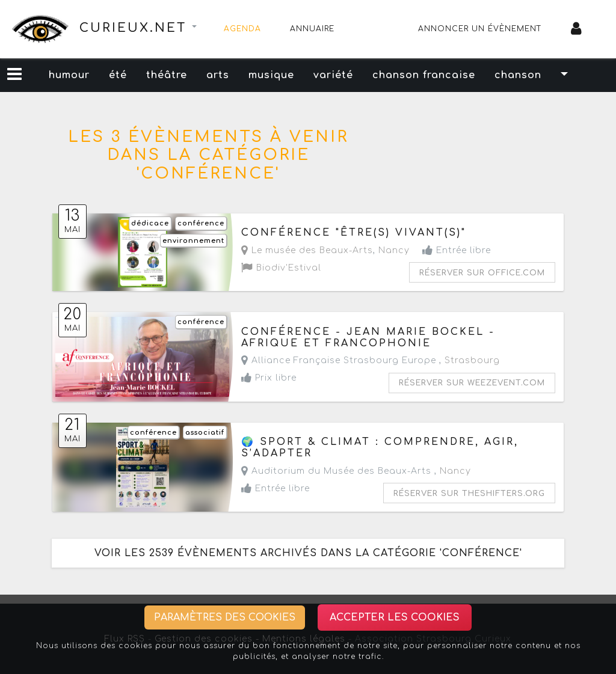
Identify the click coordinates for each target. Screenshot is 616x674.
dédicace (150, 223)
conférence (201, 223)
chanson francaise (424, 75)
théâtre (167, 75)
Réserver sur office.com (482, 273)
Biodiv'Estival (281, 268)
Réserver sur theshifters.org (469, 494)
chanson (518, 75)
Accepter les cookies (395, 617)
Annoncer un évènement (480, 29)
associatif (205, 433)
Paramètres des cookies (225, 617)
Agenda (242, 29)
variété (333, 75)
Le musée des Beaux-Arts (307, 250)
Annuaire (312, 29)
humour (69, 75)
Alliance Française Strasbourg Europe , (371, 360)
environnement (193, 241)
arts (218, 75)
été (118, 75)
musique (271, 75)
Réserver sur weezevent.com (472, 383)
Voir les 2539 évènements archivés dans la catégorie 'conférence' (308, 553)
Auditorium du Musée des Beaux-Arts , (356, 471)
